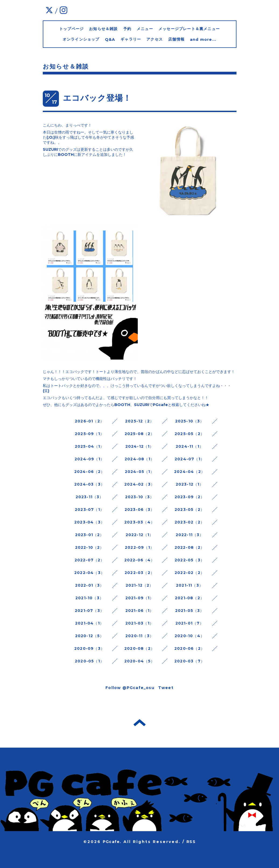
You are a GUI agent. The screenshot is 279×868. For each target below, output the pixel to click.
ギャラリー (131, 39)
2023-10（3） (140, 497)
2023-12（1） (190, 484)
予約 (127, 29)
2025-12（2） (139, 421)
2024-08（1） (139, 459)
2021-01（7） (190, 623)
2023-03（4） (139, 522)
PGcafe (111, 842)
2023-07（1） (89, 510)
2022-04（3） (89, 573)
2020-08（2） (139, 648)
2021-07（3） (89, 611)
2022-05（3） (190, 560)
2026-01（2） (89, 421)
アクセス (155, 39)
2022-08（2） (190, 547)
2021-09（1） (140, 598)
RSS (191, 842)
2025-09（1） (89, 434)
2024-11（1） (190, 446)
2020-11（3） (139, 636)
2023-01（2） (90, 535)
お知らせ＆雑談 (103, 29)
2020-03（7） (190, 661)
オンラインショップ (81, 39)
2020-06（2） (190, 648)
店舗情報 (176, 39)
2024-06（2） (90, 472)
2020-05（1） (89, 661)
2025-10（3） (190, 421)
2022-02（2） (190, 573)
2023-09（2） (190, 497)
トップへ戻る (139, 723)
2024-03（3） (89, 484)
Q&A (110, 40)
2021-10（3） (89, 598)
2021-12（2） (140, 585)
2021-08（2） (190, 598)
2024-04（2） (190, 472)
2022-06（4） (140, 560)
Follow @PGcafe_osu (130, 688)
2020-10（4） (190, 636)
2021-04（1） (89, 623)
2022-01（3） (90, 585)
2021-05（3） (190, 611)
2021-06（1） (140, 611)
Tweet (166, 688)
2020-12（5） (90, 636)
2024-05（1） (140, 472)
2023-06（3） (140, 510)
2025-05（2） (190, 434)
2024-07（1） (190, 459)
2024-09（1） (89, 459)
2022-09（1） (139, 547)
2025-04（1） (90, 446)
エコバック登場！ (97, 98)
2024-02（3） (139, 484)
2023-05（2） (190, 510)
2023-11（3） (90, 497)
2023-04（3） (89, 522)
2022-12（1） (140, 535)
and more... (203, 40)
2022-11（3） (190, 535)
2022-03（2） (139, 573)
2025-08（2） (140, 434)
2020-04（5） (140, 661)
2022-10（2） (90, 547)
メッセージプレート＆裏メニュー (189, 29)
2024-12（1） (140, 446)
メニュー (145, 29)
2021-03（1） (139, 623)
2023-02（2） (190, 522)
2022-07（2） (90, 560)
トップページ (71, 29)
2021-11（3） (190, 585)
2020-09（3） (89, 648)
